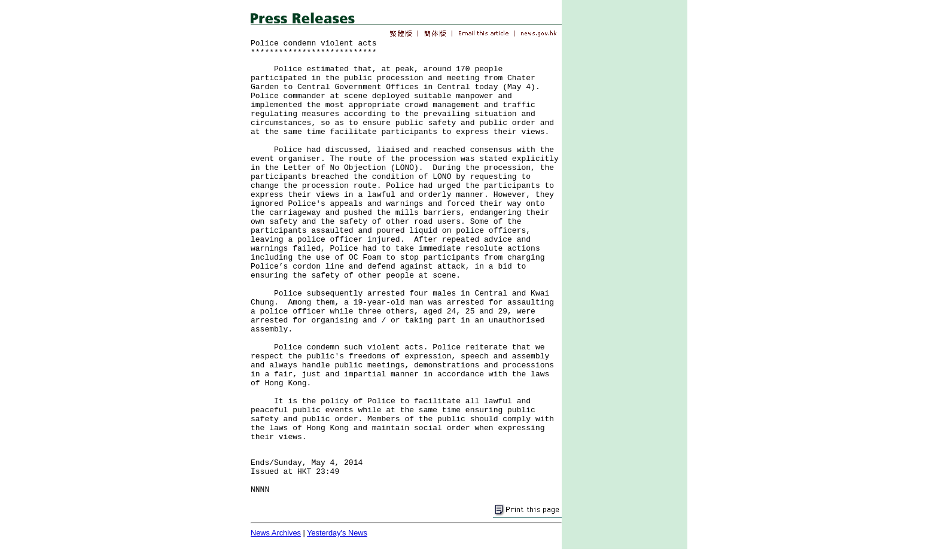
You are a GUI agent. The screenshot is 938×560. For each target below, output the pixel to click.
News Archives (276, 533)
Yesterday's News (337, 533)
